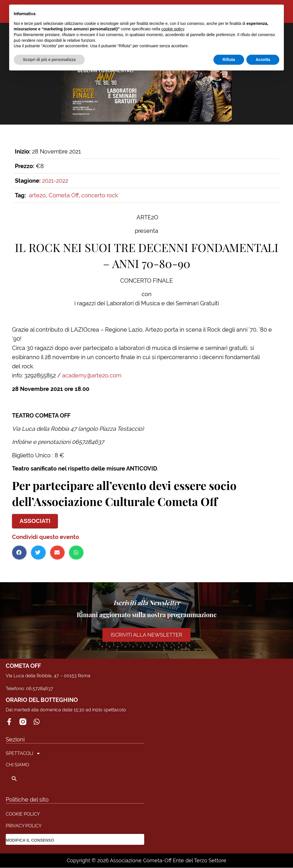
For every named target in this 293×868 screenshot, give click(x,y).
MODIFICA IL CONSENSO (30, 841)
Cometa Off (64, 195)
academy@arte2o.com (92, 375)
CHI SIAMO (17, 765)
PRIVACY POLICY (24, 826)
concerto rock (100, 195)
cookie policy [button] (173, 29)
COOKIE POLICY (23, 814)
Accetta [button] (263, 60)
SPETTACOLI (23, 754)
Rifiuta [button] (229, 60)
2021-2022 (55, 181)
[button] (19, 553)
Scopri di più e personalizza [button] (49, 60)
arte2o (37, 195)
